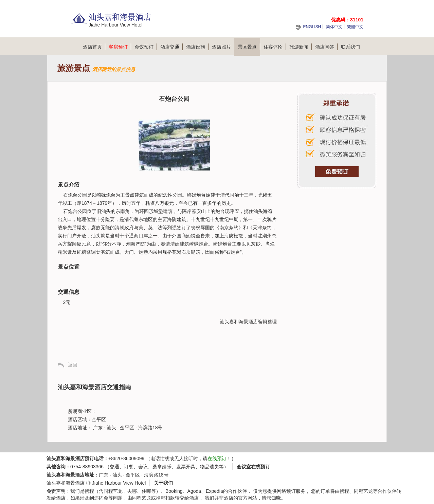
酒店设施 (197, 47)
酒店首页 (94, 47)
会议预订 (146, 47)
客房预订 (120, 47)
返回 (73, 365)
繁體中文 (355, 27)
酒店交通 (171, 47)
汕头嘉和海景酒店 (239, 322)
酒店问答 (326, 47)
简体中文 (334, 27)
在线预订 (217, 458)
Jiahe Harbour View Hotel (119, 483)
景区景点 (249, 47)
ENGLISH (312, 27)
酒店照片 (223, 47)
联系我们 (350, 47)
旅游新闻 (301, 47)
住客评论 (275, 47)
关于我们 (163, 483)
